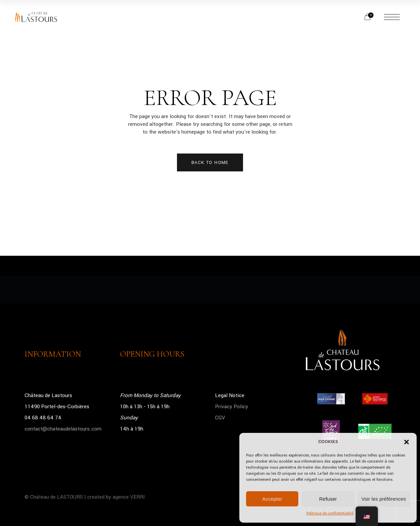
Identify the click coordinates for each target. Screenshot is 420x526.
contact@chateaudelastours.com (63, 429)
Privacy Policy (232, 407)
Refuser (328, 499)
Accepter (272, 499)
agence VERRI (129, 497)
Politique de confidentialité (330, 513)
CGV (220, 418)
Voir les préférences (384, 499)
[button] (407, 442)
